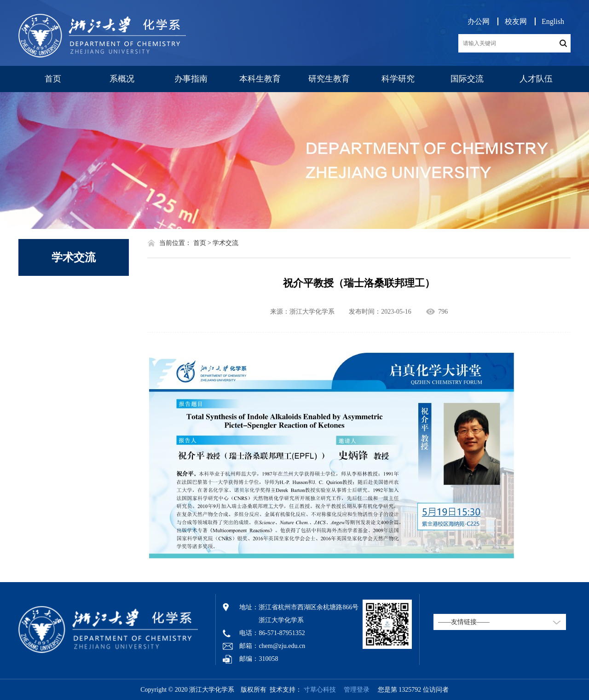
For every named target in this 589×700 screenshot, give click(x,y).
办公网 (479, 21)
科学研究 (398, 79)
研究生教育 (329, 79)
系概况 (122, 79)
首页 (53, 79)
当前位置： (175, 243)
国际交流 (467, 79)
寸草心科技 (320, 690)
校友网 (516, 21)
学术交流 (74, 257)
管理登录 (353, 690)
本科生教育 (260, 79)
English (553, 21)
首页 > (202, 243)
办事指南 (191, 79)
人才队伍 (536, 79)
